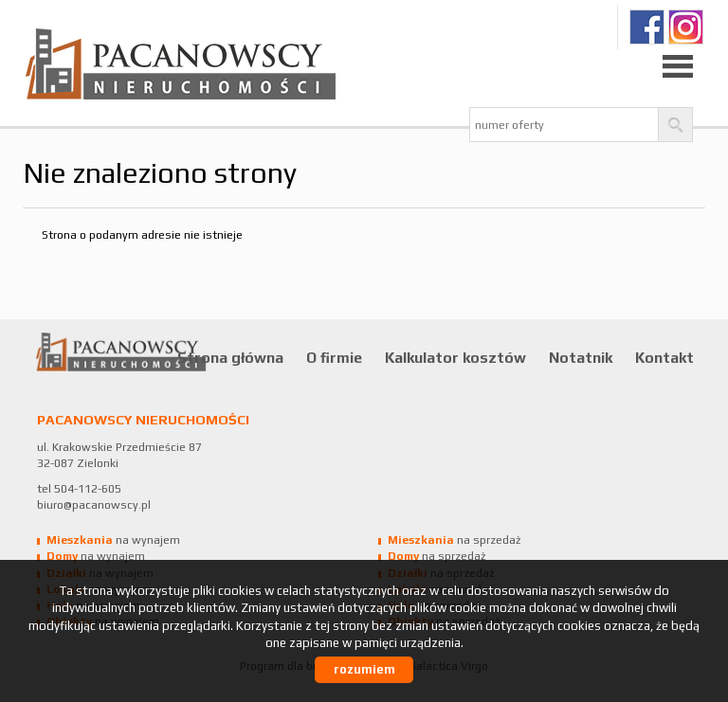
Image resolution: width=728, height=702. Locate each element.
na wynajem (113, 540)
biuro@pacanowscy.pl (94, 505)
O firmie (334, 357)
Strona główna (230, 357)
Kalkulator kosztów (455, 357)
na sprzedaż (454, 540)
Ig (686, 27)
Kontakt (664, 357)
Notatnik (581, 357)
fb (647, 27)
